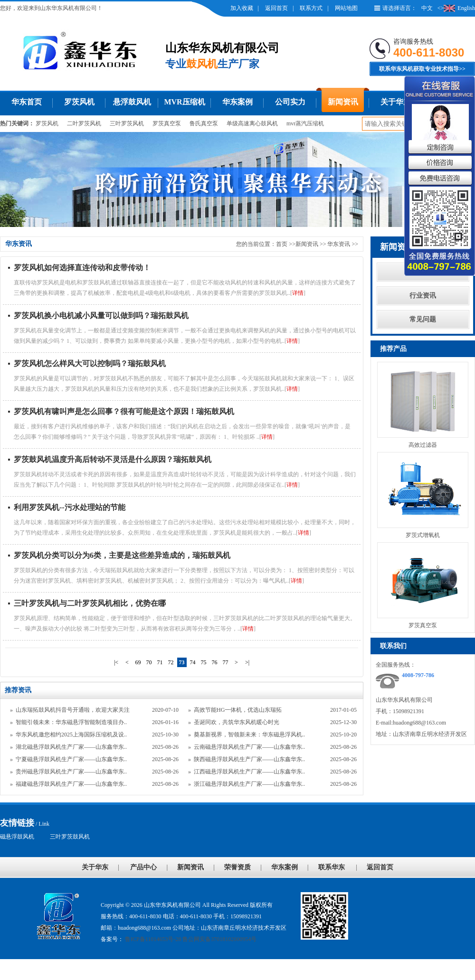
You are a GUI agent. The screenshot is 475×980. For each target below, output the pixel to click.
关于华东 (396, 102)
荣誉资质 (237, 867)
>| (247, 662)
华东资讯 (339, 244)
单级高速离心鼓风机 (252, 123)
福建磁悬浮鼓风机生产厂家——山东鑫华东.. (71, 784)
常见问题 (423, 319)
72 (171, 662)
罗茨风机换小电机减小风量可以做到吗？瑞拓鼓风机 (101, 316)
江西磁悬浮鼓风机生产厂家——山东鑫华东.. (249, 772)
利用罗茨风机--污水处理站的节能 (70, 507)
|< (116, 662)
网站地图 (346, 8)
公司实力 (290, 102)
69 (138, 662)
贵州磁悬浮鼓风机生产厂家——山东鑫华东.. (71, 772)
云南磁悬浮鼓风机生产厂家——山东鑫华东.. (249, 747)
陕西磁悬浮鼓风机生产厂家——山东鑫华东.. (249, 759)
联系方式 (311, 8)
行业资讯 (423, 296)
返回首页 (276, 8)
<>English (456, 8)
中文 (427, 8)
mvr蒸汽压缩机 (305, 123)
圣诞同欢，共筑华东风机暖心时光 (237, 722)
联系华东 (332, 867)
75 (204, 662)
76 (215, 662)
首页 (282, 244)
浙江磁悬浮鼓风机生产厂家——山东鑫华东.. (249, 784)
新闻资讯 (343, 102)
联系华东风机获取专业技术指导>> (422, 69)
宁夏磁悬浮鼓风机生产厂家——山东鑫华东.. (71, 759)
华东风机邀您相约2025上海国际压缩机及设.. (71, 735)
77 (226, 662)
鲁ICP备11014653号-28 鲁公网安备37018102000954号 (190, 939)
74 (193, 662)
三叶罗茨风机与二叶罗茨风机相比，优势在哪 (90, 603)
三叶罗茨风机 (127, 123)
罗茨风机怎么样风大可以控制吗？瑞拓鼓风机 (90, 363)
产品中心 (143, 867)
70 (149, 662)
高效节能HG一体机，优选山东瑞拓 (238, 710)
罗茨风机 (79, 102)
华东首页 (27, 102)
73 (182, 662)
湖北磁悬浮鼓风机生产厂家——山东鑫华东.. (71, 747)
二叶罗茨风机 (84, 123)
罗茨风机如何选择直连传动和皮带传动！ (82, 268)
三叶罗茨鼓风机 (70, 837)
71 (160, 662)
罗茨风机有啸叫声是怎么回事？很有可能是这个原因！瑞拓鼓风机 (124, 411)
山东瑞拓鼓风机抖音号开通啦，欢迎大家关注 (73, 710)
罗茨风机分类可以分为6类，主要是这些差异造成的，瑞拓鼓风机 (122, 555)
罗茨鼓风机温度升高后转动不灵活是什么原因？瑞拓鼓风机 (113, 459)
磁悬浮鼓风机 (17, 837)
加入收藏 (242, 8)
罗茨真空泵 (167, 123)
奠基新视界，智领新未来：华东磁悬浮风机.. (249, 735)
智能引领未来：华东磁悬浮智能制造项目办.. (71, 722)
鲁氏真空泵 (204, 123)
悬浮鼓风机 (132, 102)
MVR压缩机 (184, 102)
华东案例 (237, 102)
